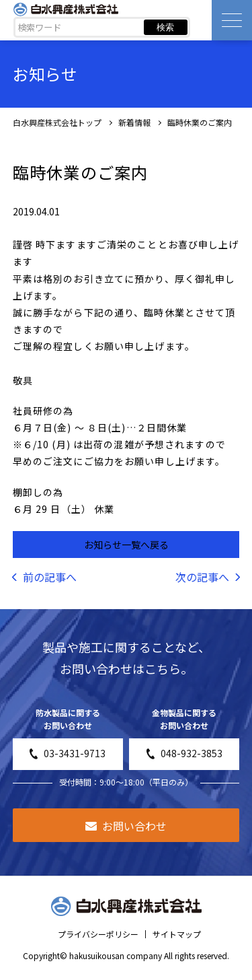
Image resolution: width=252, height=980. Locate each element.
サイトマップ (177, 934)
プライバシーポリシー (98, 934)
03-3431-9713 (68, 753)
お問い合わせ (126, 826)
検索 (165, 27)
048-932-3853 (184, 753)
